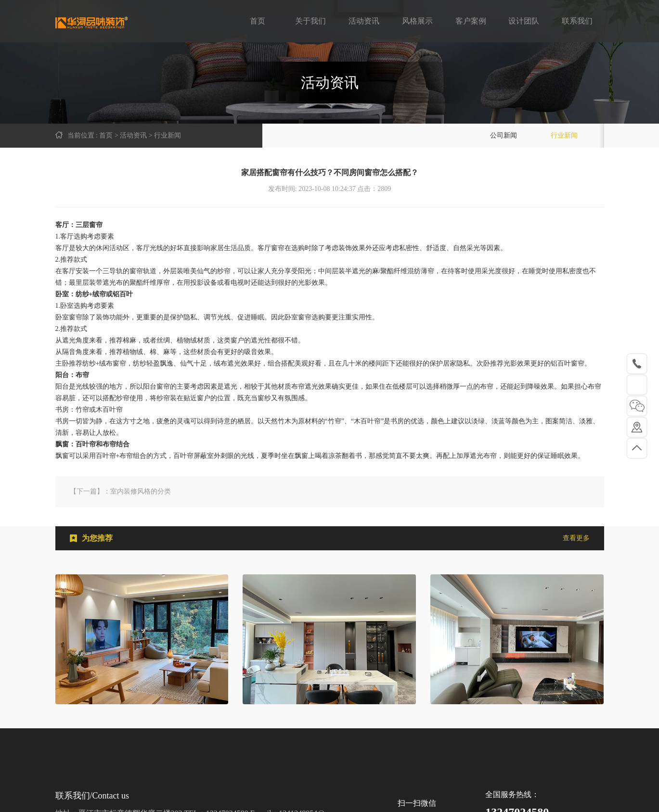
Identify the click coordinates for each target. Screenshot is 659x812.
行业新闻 (564, 135)
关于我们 (310, 21)
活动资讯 (364, 21)
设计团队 (524, 21)
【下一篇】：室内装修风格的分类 (120, 491)
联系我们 (577, 21)
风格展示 (417, 21)
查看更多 (576, 538)
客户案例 (471, 21)
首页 (258, 21)
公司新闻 (504, 135)
